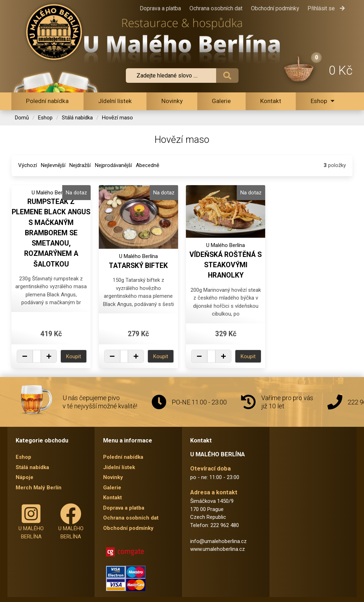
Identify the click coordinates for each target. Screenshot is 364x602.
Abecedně (148, 165)
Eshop (323, 101)
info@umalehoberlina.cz (218, 541)
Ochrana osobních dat (216, 8)
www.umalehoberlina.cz (218, 549)
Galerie (221, 101)
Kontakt (271, 101)
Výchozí (28, 165)
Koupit (74, 356)
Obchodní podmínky (275, 8)
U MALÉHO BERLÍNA (31, 522)
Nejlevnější (53, 165)
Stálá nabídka (77, 118)
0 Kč (341, 70)
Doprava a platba (160, 8)
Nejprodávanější (113, 165)
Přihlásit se (326, 8)
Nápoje (25, 477)
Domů (22, 118)
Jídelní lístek (115, 101)
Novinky (172, 101)
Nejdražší (80, 165)
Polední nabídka (47, 101)
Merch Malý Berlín (39, 488)
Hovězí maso (117, 118)
